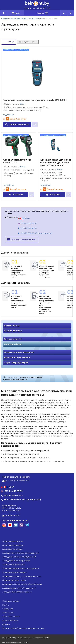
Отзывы (6, 624)
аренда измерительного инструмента (24, 18)
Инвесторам (8, 613)
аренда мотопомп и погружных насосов (22, 576)
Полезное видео (10, 620)
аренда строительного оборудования (21, 553)
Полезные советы (11, 617)
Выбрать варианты (19, 124)
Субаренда (8, 609)
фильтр (9, 42)
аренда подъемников (13, 545)
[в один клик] (35, 124)
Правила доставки (13, 331)
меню (16, 13)
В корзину (18, 194)
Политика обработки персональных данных (23, 628)
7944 (24, 218)
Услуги (6, 605)
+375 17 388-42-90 (27, 228)
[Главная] (37, 6)
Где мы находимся (13, 339)
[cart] (71, 13)
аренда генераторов (13, 541)
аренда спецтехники (12, 549)
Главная (4, 18)
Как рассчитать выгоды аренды (19, 352)
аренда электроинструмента (16, 561)
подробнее (8, 115)
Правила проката (11, 601)
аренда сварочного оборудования (19, 588)
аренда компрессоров (13, 565)
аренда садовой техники (14, 572)
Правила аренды (12, 326)
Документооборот (13, 344)
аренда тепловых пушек (14, 580)
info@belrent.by (11, 515)
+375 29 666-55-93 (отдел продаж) (35, 233)
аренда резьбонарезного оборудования (22, 584)
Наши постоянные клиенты (17, 357)
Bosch (22, 104)
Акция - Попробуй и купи (16, 363)
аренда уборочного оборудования (19, 557)
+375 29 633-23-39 (27, 223)
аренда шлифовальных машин (17, 592)
